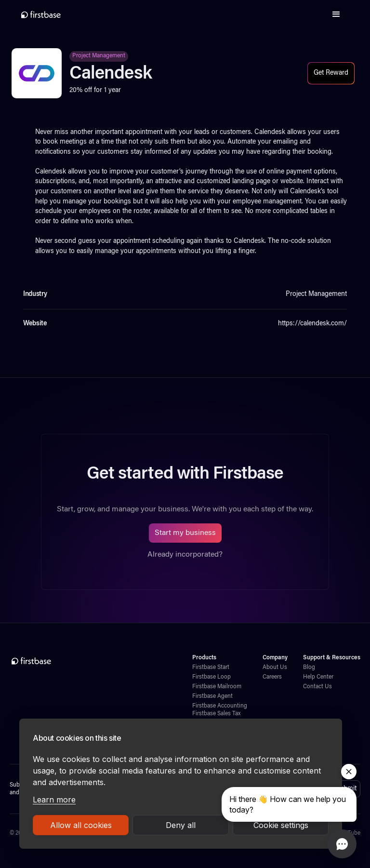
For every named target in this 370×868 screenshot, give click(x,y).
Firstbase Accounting (220, 706)
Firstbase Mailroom (217, 687)
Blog (309, 668)
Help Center (318, 677)
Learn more (54, 800)
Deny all (181, 825)
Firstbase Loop (211, 677)
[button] (336, 14)
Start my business (185, 533)
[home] (41, 14)
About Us (275, 668)
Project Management (99, 56)
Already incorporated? (185, 555)
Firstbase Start (211, 668)
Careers (272, 677)
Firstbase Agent (212, 696)
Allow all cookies (81, 825)
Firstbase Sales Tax (216, 714)
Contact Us (317, 687)
